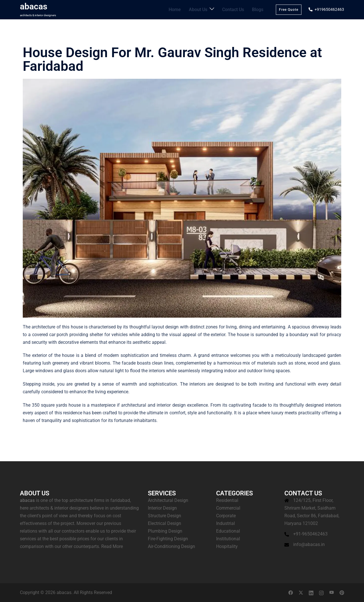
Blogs (258, 9)
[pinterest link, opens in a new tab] (342, 592)
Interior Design (162, 508)
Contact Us (235, 9)
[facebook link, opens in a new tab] (291, 592)
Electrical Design (165, 523)
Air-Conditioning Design (171, 546)
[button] (29, 198)
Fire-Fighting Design (168, 539)
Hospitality (227, 546)
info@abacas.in (309, 544)
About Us (203, 9)
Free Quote (289, 10)
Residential (227, 500)
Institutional (228, 539)
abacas (34, 6)
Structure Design (165, 516)
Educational (228, 531)
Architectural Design (168, 500)
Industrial (226, 523)
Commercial (228, 508)
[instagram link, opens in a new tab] (321, 592)
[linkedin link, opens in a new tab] (311, 592)
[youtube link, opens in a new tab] (332, 592)
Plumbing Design (165, 531)
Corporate (226, 516)
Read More (112, 546)
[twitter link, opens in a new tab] (301, 592)
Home (181, 9)
